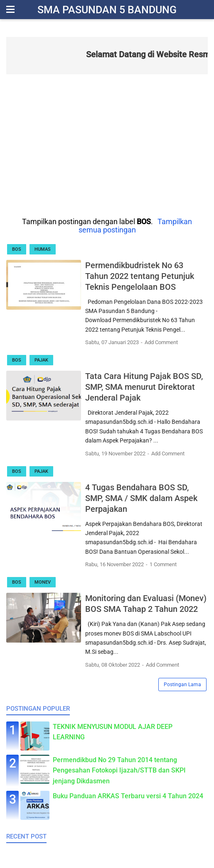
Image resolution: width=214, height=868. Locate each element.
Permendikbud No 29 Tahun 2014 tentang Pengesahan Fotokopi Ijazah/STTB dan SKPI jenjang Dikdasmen (119, 770)
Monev (43, 582)
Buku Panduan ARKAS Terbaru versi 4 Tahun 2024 (128, 796)
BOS (17, 249)
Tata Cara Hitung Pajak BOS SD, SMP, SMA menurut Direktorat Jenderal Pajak (144, 387)
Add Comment (161, 342)
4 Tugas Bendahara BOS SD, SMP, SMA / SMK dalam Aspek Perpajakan (141, 498)
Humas (43, 249)
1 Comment (163, 564)
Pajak (41, 360)
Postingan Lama (182, 685)
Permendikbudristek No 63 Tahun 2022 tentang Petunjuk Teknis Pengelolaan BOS (140, 276)
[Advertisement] (107, 145)
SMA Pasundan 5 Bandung (107, 10)
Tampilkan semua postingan (135, 226)
